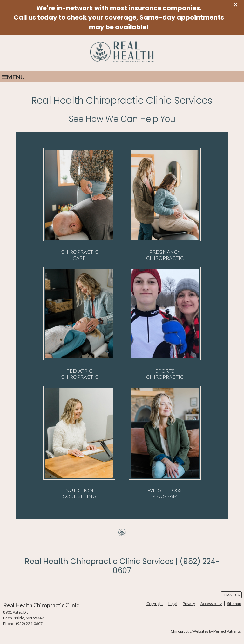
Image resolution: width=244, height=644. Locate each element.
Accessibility (211, 604)
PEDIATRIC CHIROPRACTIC (79, 323)
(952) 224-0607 (29, 624)
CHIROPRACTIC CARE (79, 204)
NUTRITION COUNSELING (79, 442)
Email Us (232, 595)
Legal (173, 604)
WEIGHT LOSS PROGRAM (165, 442)
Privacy (189, 604)
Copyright (155, 604)
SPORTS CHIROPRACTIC (165, 323)
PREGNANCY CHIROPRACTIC (165, 204)
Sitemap (234, 604)
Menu (13, 77)
